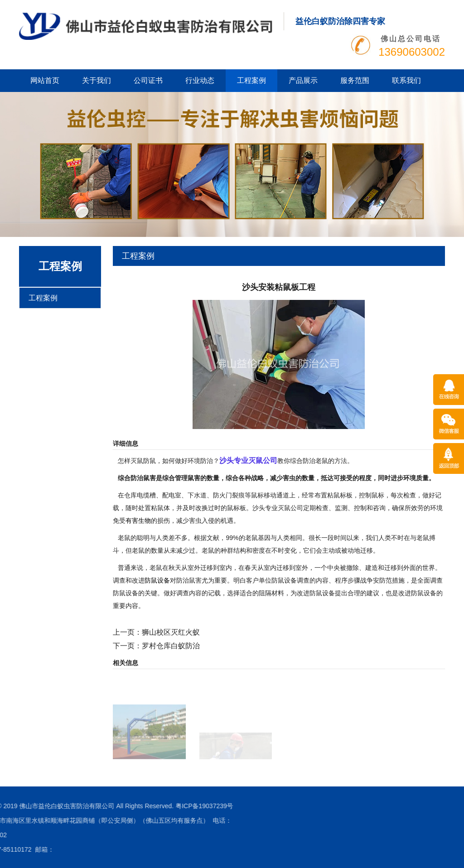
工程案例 (251, 80)
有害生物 (138, 521)
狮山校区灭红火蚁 (171, 632)
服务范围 (355, 80)
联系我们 (406, 80)
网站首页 (45, 80)
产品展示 (303, 80)
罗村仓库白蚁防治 (171, 646)
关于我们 (97, 80)
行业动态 (200, 80)
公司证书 (148, 80)
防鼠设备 (157, 580)
